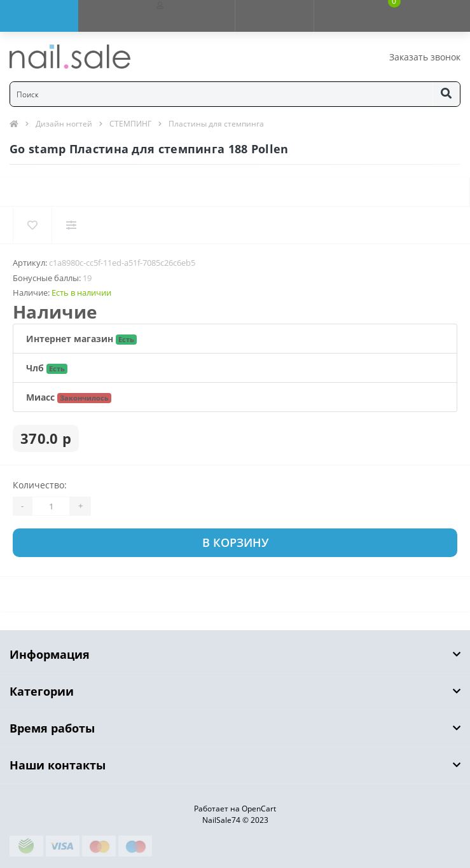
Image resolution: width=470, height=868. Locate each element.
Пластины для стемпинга (216, 124)
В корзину (235, 542)
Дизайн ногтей (64, 124)
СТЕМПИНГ (130, 124)
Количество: (40, 485)
